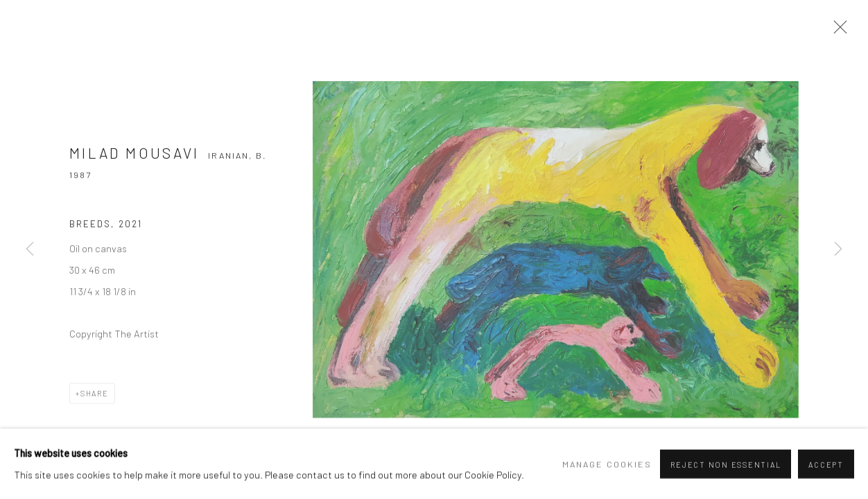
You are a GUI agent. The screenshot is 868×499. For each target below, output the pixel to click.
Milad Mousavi (134, 158)
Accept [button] (826, 475)
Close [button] (838, 31)
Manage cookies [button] (607, 475)
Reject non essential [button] (726, 475)
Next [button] (838, 249)
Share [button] (95, 397)
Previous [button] (30, 249)
